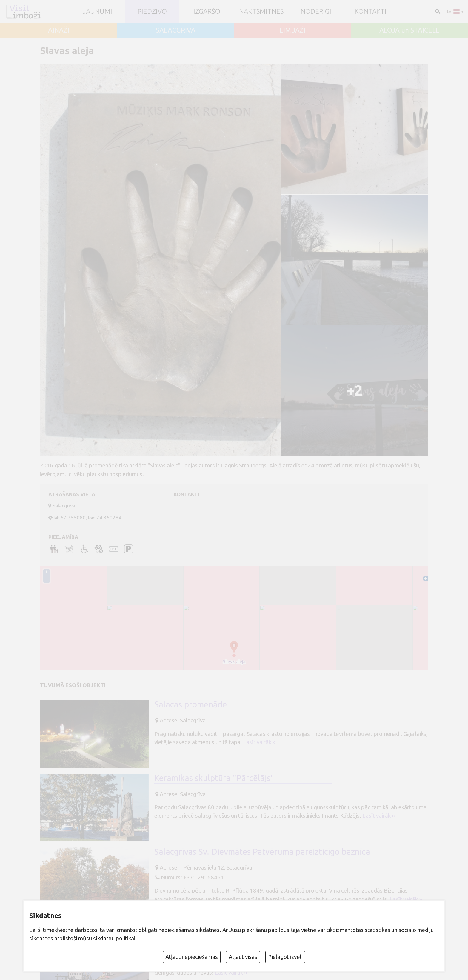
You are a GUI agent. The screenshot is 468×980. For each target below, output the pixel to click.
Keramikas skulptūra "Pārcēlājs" (214, 778)
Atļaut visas (243, 957)
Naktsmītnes (261, 11)
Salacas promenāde (191, 704)
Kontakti (371, 11)
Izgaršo (207, 11)
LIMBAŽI (292, 30)
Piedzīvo (152, 11)
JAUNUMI (97, 11)
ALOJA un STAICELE (410, 30)
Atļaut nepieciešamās (192, 957)
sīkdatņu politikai (114, 938)
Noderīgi (316, 11)
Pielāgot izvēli (285, 957)
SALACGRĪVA (176, 30)
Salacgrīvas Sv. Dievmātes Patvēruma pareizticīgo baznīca (262, 851)
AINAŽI (59, 30)
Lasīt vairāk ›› (259, 742)
